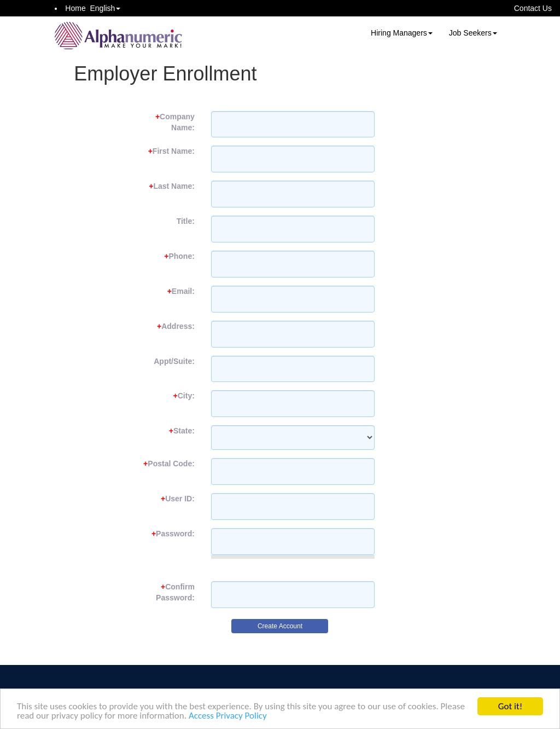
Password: (173, 534)
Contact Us (533, 8)
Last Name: (172, 186)
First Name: (171, 151)
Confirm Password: (175, 592)
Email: (181, 291)
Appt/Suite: (174, 361)
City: (184, 396)
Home (75, 8)
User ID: (178, 499)
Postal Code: (169, 464)
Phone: (179, 256)
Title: (186, 221)
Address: (176, 326)
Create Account (280, 626)
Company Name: (175, 122)
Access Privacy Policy (228, 716)
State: (182, 431)
